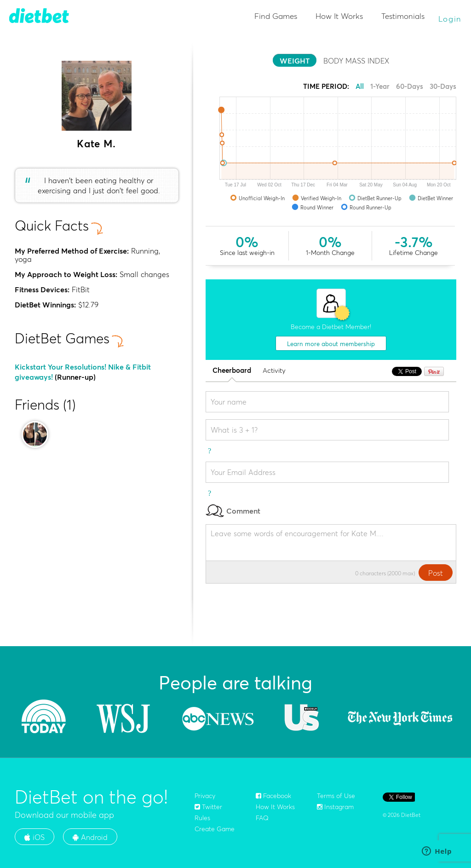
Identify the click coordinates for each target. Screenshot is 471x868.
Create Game (215, 829)
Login (450, 19)
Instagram (335, 807)
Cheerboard (232, 371)
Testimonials (403, 16)
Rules (202, 818)
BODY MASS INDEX (356, 61)
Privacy (205, 796)
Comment (233, 511)
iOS (34, 837)
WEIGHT (295, 61)
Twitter (208, 807)
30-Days (443, 86)
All (360, 86)
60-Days (410, 86)
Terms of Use (336, 796)
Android (90, 837)
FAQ (262, 818)
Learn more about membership (331, 344)
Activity (274, 371)
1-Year (380, 86)
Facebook (273, 796)
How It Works (339, 16)
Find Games (276, 16)
